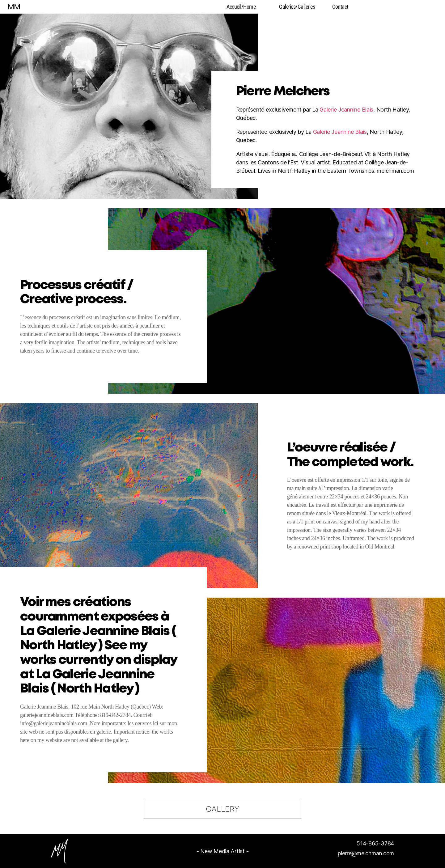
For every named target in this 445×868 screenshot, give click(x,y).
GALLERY (222, 809)
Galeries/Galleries (297, 7)
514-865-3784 (375, 843)
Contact (340, 7)
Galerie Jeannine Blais (346, 110)
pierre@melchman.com (366, 853)
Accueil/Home (241, 7)
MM (14, 7)
